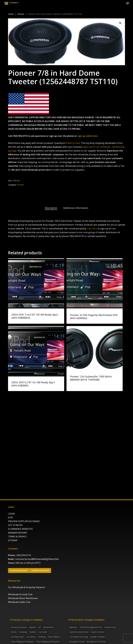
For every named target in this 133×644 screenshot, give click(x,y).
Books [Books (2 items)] (14, 632)
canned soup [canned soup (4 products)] (110, 627)
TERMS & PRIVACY (17, 537)
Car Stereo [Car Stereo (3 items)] (31, 637)
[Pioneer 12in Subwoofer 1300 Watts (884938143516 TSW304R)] (95, 349)
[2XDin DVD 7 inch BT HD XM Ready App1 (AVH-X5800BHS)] (36, 284)
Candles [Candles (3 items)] (33, 632)
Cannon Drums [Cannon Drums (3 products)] (97, 632)
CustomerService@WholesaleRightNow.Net (37, 559)
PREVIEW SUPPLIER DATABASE (24, 521)
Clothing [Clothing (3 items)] (42, 637)
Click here (92, 229)
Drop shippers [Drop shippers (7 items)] (54, 637)
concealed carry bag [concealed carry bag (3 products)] (78, 637)
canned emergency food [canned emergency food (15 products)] (91, 627)
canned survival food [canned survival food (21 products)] (79, 632)
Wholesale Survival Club (20, 594)
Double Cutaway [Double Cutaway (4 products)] (97, 637)
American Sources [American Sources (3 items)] (19, 627)
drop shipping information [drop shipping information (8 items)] (48, 641)
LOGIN (11, 514)
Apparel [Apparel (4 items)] (33, 627)
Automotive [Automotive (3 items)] (48, 627)
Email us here (73, 143)
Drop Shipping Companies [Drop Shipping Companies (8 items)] (22, 641)
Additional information (76, 208)
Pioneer (21, 14)
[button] (128, 3)
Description (51, 208)
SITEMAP (13, 540)
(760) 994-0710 (23, 555)
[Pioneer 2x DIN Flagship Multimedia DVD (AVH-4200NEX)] (95, 284)
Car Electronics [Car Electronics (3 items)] (18, 637)
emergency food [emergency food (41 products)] (77, 641)
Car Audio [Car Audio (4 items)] (43, 632)
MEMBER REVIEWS (18, 533)
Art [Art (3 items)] (40, 627)
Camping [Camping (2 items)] (23, 632)
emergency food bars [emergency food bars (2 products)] (96, 641)
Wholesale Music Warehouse (23, 598)
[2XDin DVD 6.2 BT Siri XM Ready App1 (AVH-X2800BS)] (36, 351)
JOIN (10, 517)
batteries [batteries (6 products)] (73, 627)
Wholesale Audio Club (19, 602)
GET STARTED (15, 525)
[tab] (51, 208)
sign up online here (88, 136)
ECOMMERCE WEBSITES (20, 529)
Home (11, 14)
